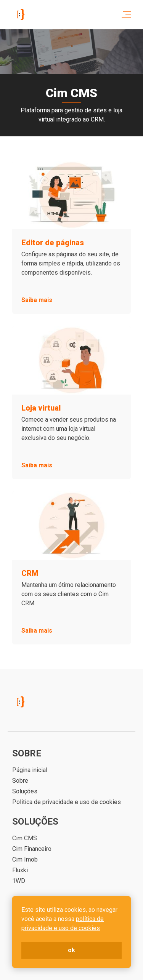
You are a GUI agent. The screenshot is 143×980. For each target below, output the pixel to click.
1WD (19, 881)
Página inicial (30, 770)
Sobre (20, 781)
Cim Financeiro (32, 849)
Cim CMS (25, 838)
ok (71, 950)
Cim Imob (25, 859)
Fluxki (20, 870)
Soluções (25, 791)
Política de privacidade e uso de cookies (67, 802)
